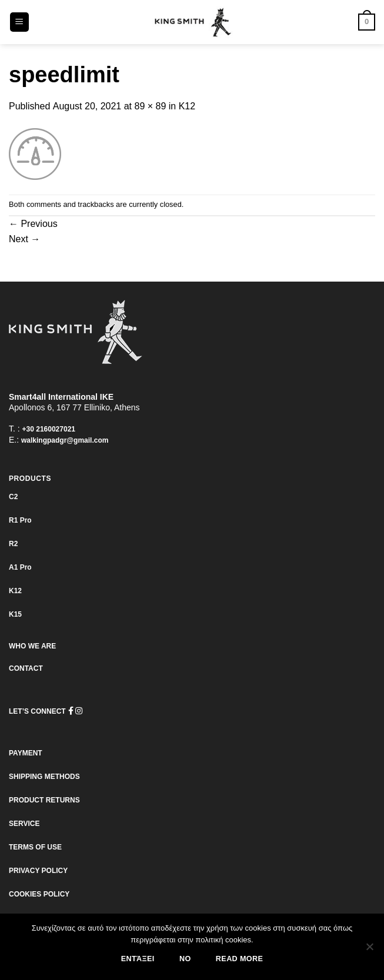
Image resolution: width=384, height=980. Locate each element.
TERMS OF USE (35, 847)
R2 (13, 544)
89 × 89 (151, 106)
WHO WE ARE (32, 646)
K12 (187, 106)
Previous (33, 224)
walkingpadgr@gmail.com (65, 440)
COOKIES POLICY (39, 894)
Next (24, 239)
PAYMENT (26, 753)
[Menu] (20, 22)
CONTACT (26, 668)
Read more (239, 959)
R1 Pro (20, 520)
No (185, 959)
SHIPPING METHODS (44, 777)
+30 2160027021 (49, 429)
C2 (13, 497)
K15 (15, 614)
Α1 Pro (20, 567)
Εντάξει (138, 959)
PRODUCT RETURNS (44, 800)
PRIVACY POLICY (38, 871)
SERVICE (24, 824)
